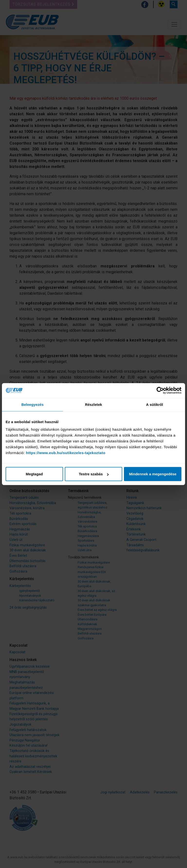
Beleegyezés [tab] (33, 404)
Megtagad (34, 474)
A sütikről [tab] (155, 404)
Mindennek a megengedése (153, 474)
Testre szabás (94, 474)
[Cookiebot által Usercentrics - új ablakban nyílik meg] (160, 390)
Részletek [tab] (93, 404)
